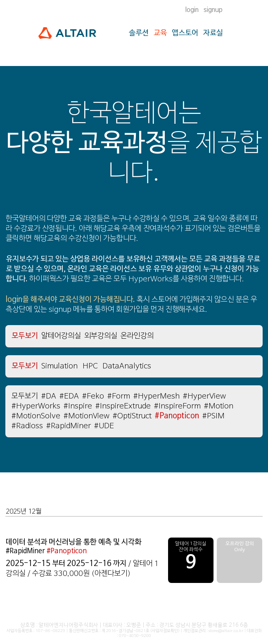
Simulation (59, 366)
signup (213, 10)
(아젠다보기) (111, 574)
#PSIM (213, 416)
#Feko (93, 396)
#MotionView (87, 416)
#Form (119, 396)
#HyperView (204, 396)
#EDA (69, 396)
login (192, 10)
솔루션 (139, 33)
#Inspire (78, 406)
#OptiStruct (132, 416)
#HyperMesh (157, 396)
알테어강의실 (61, 336)
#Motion (219, 406)
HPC (90, 366)
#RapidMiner (69, 426)
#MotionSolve (36, 416)
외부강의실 (101, 336)
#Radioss (27, 426)
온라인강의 (137, 336)
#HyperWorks (36, 406)
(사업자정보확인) (165, 631)
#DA (49, 396)
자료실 (213, 33)
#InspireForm (177, 406)
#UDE (104, 426)
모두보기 (25, 366)
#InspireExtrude (123, 406)
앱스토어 (185, 33)
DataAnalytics (127, 366)
